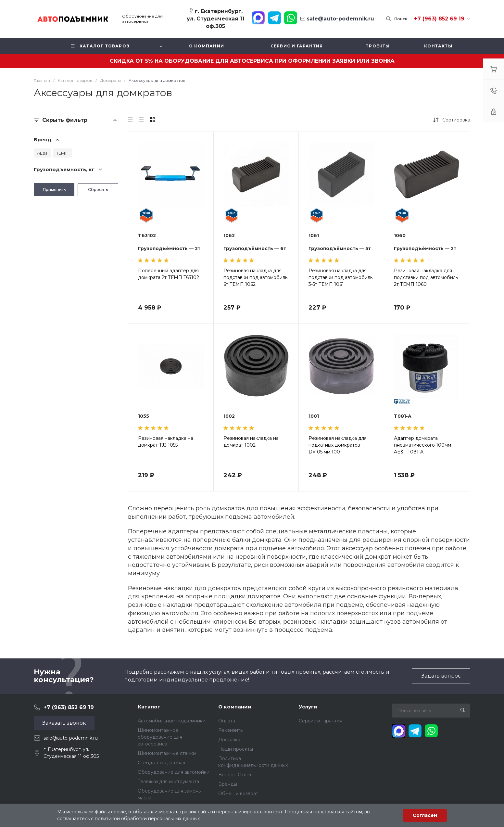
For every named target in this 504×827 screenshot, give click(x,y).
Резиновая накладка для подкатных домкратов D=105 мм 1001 (338, 445)
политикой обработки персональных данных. (148, 819)
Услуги (308, 707)
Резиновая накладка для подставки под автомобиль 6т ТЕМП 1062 (255, 277)
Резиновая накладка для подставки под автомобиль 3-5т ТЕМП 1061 (340, 277)
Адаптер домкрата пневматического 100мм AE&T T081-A (422, 445)
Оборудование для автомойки (174, 772)
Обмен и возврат (238, 794)
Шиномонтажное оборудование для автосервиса (160, 737)
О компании (235, 707)
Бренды (228, 784)
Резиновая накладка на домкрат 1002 (251, 442)
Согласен (425, 815)
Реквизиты (231, 730)
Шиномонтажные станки (167, 753)
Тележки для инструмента (168, 782)
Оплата (227, 721)
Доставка (229, 740)
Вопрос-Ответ (235, 775)
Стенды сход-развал (161, 763)
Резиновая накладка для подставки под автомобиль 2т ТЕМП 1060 (426, 277)
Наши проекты (236, 749)
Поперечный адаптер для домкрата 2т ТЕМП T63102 (169, 274)
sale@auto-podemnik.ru (71, 738)
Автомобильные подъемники (172, 721)
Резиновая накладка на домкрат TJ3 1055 (166, 442)
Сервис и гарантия (321, 721)
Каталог (149, 707)
